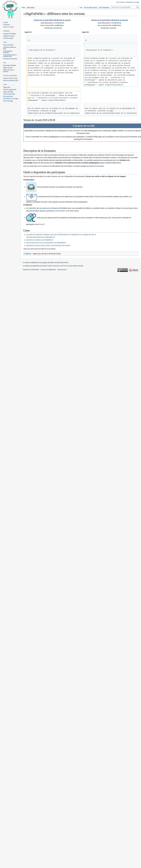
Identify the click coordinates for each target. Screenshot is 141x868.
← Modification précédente (52, 28)
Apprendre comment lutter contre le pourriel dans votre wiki (47, 245)
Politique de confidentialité (31, 270)
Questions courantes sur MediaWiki (39, 240)
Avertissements (62, 270)
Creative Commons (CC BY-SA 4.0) (58, 266)
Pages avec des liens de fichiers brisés (47, 254)
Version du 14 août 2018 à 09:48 (46, 20)
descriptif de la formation (95, 166)
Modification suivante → (109, 28)
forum (41, 224)
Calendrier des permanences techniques (43, 208)
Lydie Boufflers (60, 211)
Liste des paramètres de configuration (40, 237)
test (36, 249)
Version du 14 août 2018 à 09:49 (103, 20)
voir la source (65, 20)
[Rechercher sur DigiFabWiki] (125, 7)
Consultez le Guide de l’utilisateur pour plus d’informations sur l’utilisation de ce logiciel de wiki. (60, 235)
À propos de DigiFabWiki (48, 270)
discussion (49, 23)
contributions (59, 23)
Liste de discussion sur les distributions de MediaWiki (45, 243)
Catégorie (28, 254)
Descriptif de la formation (46, 249)
